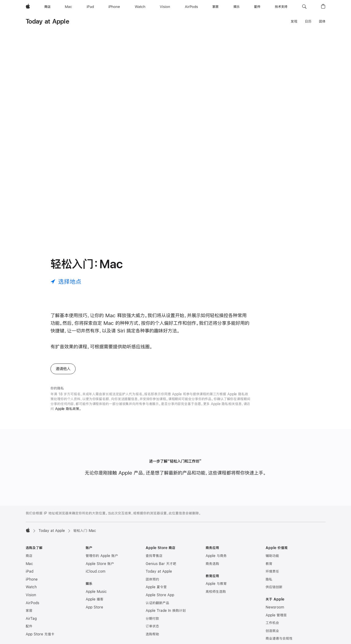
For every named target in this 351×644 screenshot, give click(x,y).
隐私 (269, 579)
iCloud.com (95, 571)
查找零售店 (154, 556)
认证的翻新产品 (157, 603)
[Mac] (68, 7)
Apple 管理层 (276, 615)
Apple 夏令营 (156, 587)
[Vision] (165, 7)
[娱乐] (237, 7)
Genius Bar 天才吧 (161, 564)
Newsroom (275, 607)
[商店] (47, 7)
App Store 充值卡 (40, 634)
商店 (29, 556)
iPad (30, 571)
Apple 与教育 (216, 584)
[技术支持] (281, 7)
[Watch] (140, 7)
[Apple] (28, 7)
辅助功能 (272, 556)
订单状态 (152, 626)
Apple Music (96, 592)
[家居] (215, 7)
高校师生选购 (216, 592)
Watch (31, 587)
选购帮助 (152, 634)
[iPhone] (114, 7)
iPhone (32, 579)
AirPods (32, 603)
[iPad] (90, 7)
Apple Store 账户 (100, 564)
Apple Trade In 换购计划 (166, 611)
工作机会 (272, 623)
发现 (294, 21)
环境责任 (272, 571)
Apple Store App (160, 595)
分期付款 (152, 619)
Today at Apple (47, 21)
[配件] (257, 7)
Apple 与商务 (216, 556)
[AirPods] (191, 7)
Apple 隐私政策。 (68, 409)
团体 (322, 21)
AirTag (31, 619)
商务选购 (212, 564)
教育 (269, 564)
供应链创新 (274, 587)
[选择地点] (66, 282)
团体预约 (152, 579)
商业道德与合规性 (279, 638)
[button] (304, 7)
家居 (29, 611)
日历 (308, 21)
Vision (31, 595)
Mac (29, 564)
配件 (29, 626)
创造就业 (272, 631)
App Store (94, 607)
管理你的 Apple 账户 (102, 556)
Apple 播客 (95, 599)
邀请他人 (63, 369)
